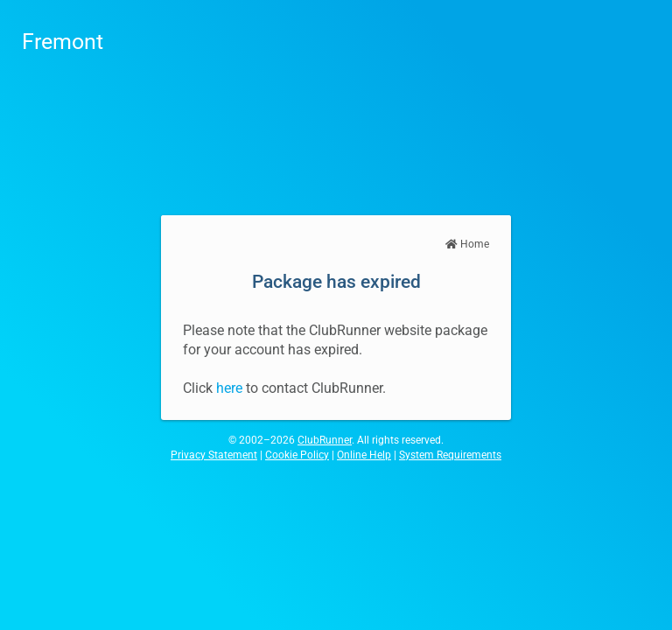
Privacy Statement (214, 455)
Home (467, 244)
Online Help (364, 455)
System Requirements (450, 455)
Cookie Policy (297, 455)
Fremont (63, 42)
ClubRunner (325, 440)
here (229, 388)
